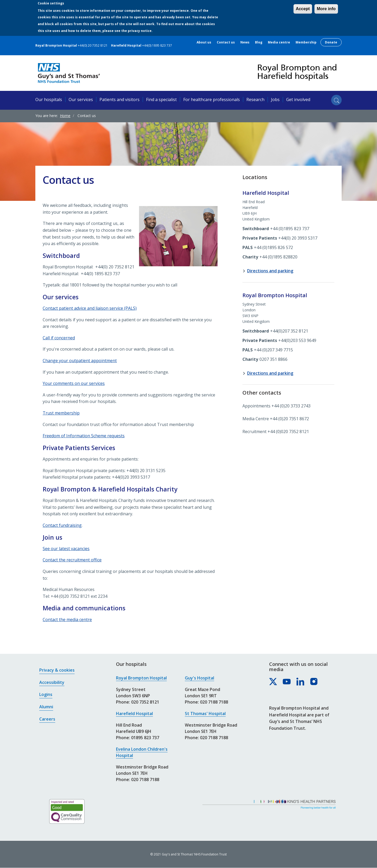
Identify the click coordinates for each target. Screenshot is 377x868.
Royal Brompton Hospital (141, 678)
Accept (303, 9)
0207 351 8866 (273, 359)
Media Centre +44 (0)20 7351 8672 (276, 419)
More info (326, 9)
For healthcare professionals (212, 99)
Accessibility (52, 682)
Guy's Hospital (199, 678)
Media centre (279, 42)
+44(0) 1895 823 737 (157, 45)
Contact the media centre (67, 620)
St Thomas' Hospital (205, 714)
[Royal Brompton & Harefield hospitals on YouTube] (287, 682)
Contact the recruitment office (72, 560)
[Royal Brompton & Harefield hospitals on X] (273, 682)
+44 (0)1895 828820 (278, 257)
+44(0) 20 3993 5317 (298, 238)
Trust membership (61, 413)
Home (65, 116)
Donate (331, 42)
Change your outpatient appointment (80, 361)
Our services (81, 99)
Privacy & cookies (57, 670)
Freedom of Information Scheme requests (84, 436)
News (245, 42)
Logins (46, 694)
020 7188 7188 (145, 779)
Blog (259, 42)
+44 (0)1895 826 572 (273, 247)
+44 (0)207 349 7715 (273, 350)
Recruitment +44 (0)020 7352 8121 (276, 432)
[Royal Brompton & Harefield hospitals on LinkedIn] (301, 682)
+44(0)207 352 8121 (289, 331)
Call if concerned (59, 338)
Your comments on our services (74, 383)
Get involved (298, 99)
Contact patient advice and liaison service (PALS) (90, 308)
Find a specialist (161, 99)
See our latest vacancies (66, 549)
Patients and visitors (120, 99)
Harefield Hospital (134, 714)
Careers (47, 719)
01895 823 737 (145, 738)
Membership (306, 42)
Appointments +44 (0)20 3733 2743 (276, 406)
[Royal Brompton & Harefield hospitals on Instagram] (314, 682)
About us (204, 42)
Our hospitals (49, 99)
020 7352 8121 (145, 702)
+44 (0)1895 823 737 (290, 229)
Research (255, 99)
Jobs (275, 99)
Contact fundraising (62, 525)
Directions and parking (270, 271)
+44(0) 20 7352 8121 (93, 45)
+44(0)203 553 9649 (297, 340)
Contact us (226, 42)
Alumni (46, 707)
